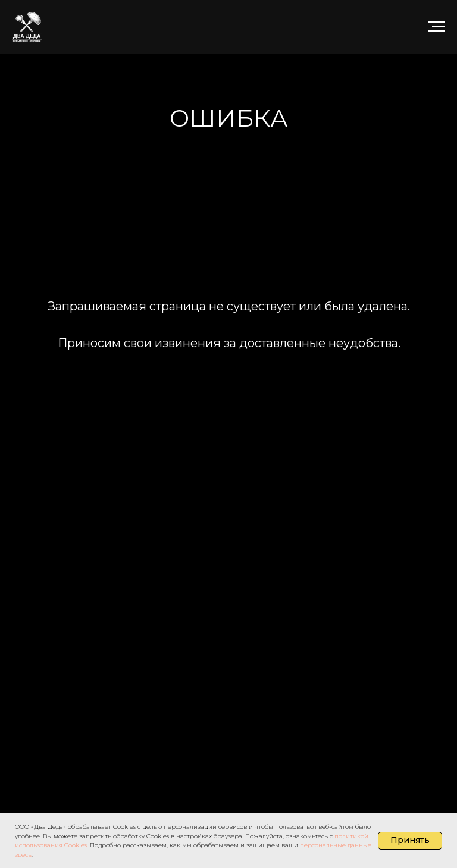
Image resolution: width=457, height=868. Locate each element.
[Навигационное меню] (437, 27)
